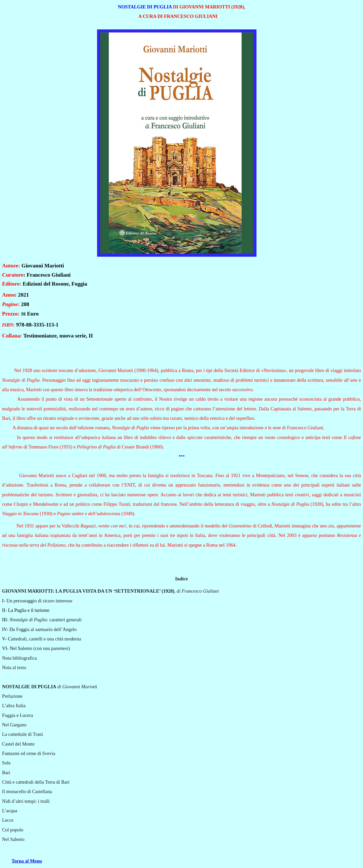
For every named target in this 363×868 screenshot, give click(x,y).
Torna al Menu (27, 861)
